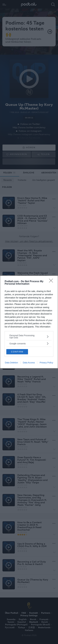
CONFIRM (17, 352)
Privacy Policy (46, 363)
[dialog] (29, 322)
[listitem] (29, 337)
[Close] (52, 282)
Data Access (29, 363)
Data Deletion (12, 363)
